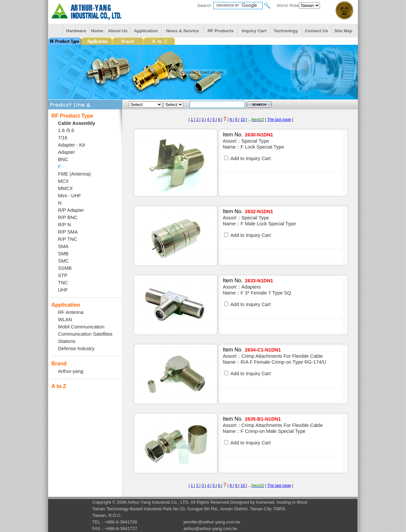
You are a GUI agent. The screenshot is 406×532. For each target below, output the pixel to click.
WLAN (65, 320)
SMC (63, 261)
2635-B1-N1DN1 (263, 419)
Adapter (66, 152)
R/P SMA (68, 232)
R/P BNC (68, 217)
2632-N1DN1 (259, 211)
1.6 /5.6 (66, 130)
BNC (63, 159)
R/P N (64, 225)
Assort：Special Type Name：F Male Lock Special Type (259, 221)
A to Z (59, 386)
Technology (286, 31)
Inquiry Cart (254, 31)
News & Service (182, 31)
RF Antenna (71, 312)
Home (97, 31)
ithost (302, 502)
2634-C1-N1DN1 (263, 350)
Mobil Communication (81, 327)
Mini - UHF (70, 196)
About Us (118, 31)
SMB (63, 254)
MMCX (65, 188)
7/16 (63, 138)
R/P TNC (68, 239)
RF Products (221, 31)
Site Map (343, 31)
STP (63, 275)
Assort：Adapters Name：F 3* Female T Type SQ (257, 290)
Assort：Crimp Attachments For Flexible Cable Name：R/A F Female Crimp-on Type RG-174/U (275, 359)
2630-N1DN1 (259, 135)
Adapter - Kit (71, 145)
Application (146, 31)
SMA (63, 246)
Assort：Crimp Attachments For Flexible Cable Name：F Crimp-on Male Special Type (273, 428)
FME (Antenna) (74, 174)
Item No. (233, 135)
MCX (63, 181)
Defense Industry (76, 349)
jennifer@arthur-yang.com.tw (212, 522)
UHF (63, 290)
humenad (265, 502)
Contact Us (316, 31)
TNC (63, 283)
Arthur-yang (71, 371)
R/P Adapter (71, 210)
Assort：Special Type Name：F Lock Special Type (253, 144)
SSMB (65, 268)
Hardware (76, 31)
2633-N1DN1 (259, 281)
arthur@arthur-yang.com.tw (210, 529)
